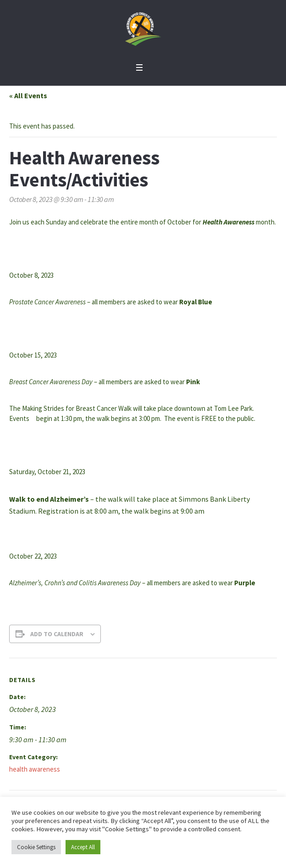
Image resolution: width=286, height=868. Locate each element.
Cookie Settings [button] (36, 847)
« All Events (28, 95)
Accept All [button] (83, 847)
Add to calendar (57, 634)
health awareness (35, 769)
